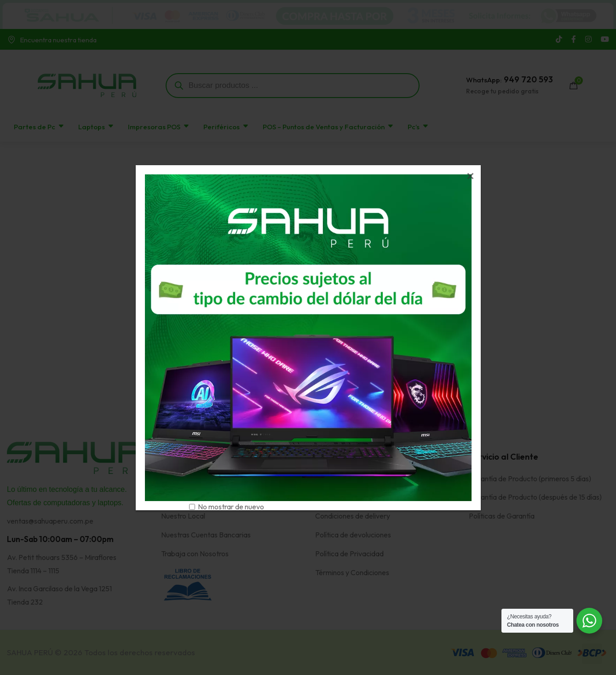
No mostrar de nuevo (231, 507)
